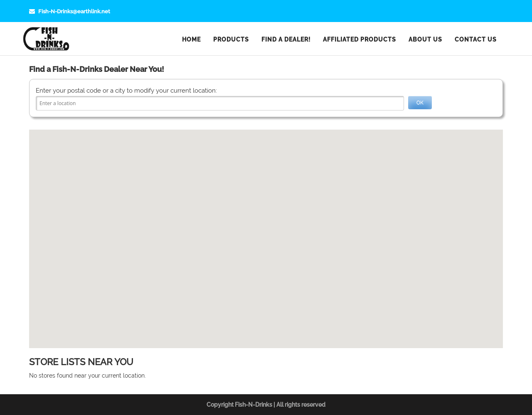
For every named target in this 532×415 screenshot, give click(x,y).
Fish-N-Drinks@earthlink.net (70, 11)
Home (191, 39)
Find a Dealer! (286, 39)
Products (231, 39)
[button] (266, 234)
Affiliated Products (360, 39)
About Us (425, 39)
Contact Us (476, 39)
